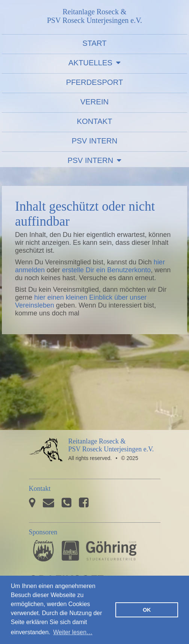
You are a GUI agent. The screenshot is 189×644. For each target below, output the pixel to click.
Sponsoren (43, 532)
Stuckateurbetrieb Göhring (99, 551)
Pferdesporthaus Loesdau (43, 551)
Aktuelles (90, 63)
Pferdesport (95, 82)
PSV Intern (95, 141)
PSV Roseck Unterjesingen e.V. (46, 454)
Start (94, 43)
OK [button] (147, 610)
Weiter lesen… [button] (73, 632)
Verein (94, 102)
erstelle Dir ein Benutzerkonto (106, 270)
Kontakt (94, 121)
